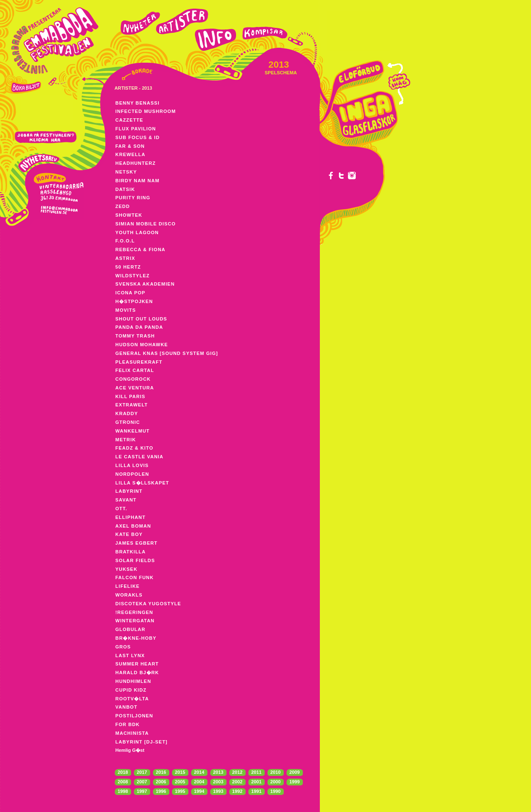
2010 (276, 772)
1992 (237, 791)
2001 (257, 782)
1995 (180, 791)
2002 (237, 782)
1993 (218, 791)
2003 (218, 782)
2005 (180, 782)
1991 (257, 791)
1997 (142, 791)
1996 (161, 791)
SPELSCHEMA (281, 73)
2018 (123, 772)
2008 (123, 782)
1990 (276, 791)
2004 (199, 782)
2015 (180, 772)
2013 (218, 772)
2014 (199, 772)
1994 (199, 791)
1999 (295, 782)
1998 (123, 791)
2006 (161, 782)
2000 (276, 782)
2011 (257, 772)
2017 (142, 772)
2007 (142, 782)
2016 (161, 772)
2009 (295, 772)
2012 (237, 772)
